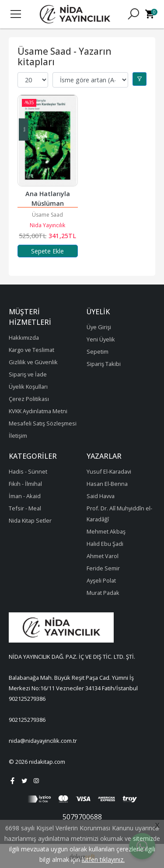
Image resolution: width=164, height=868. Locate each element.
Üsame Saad (47, 215)
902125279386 (27, 699)
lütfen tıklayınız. (103, 859)
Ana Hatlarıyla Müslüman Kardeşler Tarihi (48, 203)
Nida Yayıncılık (47, 225)
